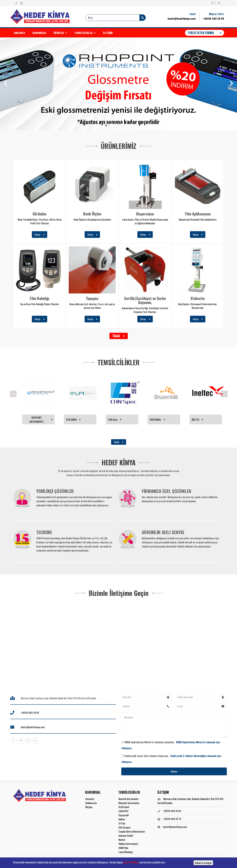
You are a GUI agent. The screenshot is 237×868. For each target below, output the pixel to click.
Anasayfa (90, 799)
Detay (40, 234)
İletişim (89, 807)
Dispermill (123, 815)
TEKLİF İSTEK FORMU (205, 33)
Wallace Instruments (128, 844)
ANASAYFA (19, 33)
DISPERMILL (157, 419)
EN (219, 3)
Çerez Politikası (131, 862)
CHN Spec (115, 419)
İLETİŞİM (108, 33)
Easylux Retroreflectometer (132, 831)
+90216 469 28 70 (172, 819)
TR (212, 3)
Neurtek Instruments (128, 799)
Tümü (119, 336)
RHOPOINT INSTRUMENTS (41, 419)
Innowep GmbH (126, 835)
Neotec (122, 840)
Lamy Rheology (126, 852)
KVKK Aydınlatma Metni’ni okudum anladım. (171, 745)
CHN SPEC (123, 811)
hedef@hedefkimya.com (182, 18)
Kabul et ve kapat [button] (203, 863)
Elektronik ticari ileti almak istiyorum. (171, 759)
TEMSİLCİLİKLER (85, 33)
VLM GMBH (73, 419)
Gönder (174, 771)
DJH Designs (125, 827)
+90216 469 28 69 (213, 18)
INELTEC (197, 419)
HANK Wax (123, 848)
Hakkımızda (91, 803)
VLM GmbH (124, 807)
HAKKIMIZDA (39, 33)
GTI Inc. (122, 823)
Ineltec (122, 819)
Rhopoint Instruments (129, 803)
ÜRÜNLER (60, 33)
